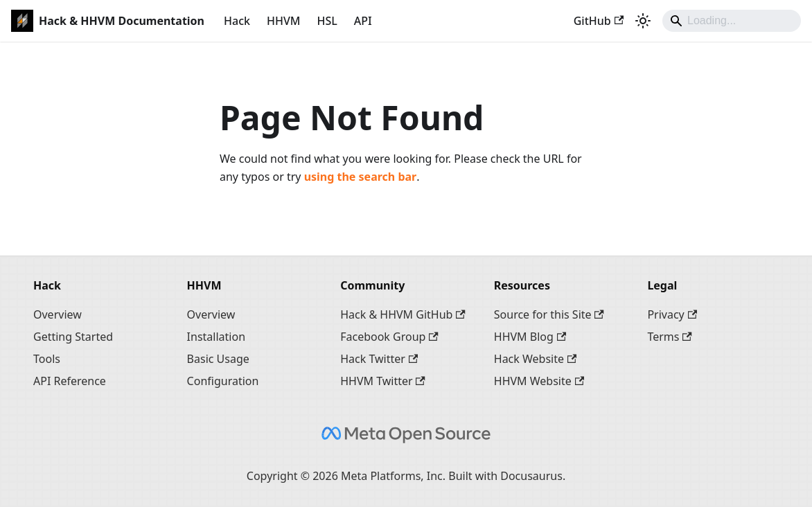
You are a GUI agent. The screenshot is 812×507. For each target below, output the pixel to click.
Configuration (223, 381)
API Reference (70, 381)
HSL (327, 21)
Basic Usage (218, 359)
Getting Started (73, 337)
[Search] (732, 21)
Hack (237, 21)
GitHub (599, 21)
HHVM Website (539, 381)
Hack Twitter (379, 359)
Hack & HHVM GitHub (403, 314)
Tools (47, 359)
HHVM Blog (530, 337)
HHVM (283, 21)
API (363, 21)
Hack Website (536, 359)
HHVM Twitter (383, 381)
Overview (58, 314)
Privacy (672, 314)
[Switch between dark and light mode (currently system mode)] (643, 21)
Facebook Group (389, 337)
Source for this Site (549, 314)
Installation (216, 337)
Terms (669, 337)
